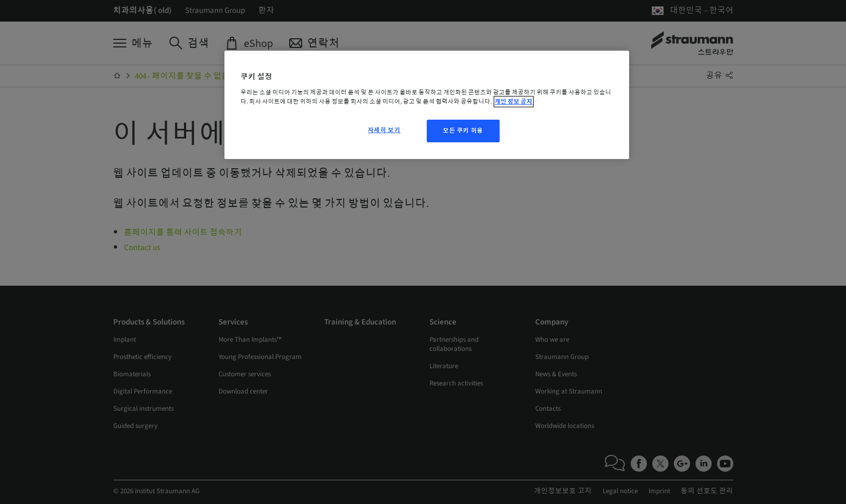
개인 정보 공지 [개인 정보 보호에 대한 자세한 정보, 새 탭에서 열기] (514, 102)
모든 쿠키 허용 (463, 131)
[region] (427, 105)
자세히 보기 (384, 130)
